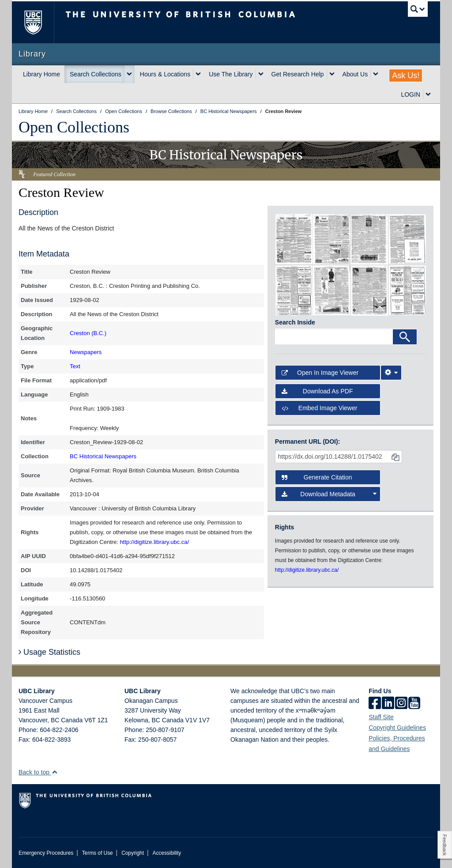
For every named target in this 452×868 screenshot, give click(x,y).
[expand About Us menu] (376, 74)
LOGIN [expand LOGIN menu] (411, 94)
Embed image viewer (320, 408)
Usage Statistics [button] (49, 652)
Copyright (133, 853)
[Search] (405, 337)
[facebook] (375, 704)
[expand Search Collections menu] (129, 74)
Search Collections (96, 74)
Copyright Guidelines (397, 728)
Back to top (38, 772)
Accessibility (167, 853)
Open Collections (74, 127)
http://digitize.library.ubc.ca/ (155, 542)
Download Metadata (329, 494)
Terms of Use (98, 853)
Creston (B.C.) (88, 333)
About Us (355, 74)
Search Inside (295, 322)
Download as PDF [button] (317, 391)
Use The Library (231, 74)
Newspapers (86, 352)
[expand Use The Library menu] (261, 74)
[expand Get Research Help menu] (332, 74)
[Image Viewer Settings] (391, 373)
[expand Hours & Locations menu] (198, 74)
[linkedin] (388, 704)
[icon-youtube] (414, 704)
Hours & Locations (165, 74)
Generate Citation (317, 477)
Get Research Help (298, 74)
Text (75, 366)
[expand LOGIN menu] (428, 94)
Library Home (41, 74)
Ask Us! (406, 75)
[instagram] (401, 704)
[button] (55, 772)
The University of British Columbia (40, 22)
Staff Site (381, 717)
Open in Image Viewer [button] (320, 373)
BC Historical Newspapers (103, 456)
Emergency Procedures (46, 853)
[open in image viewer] (294, 238)
